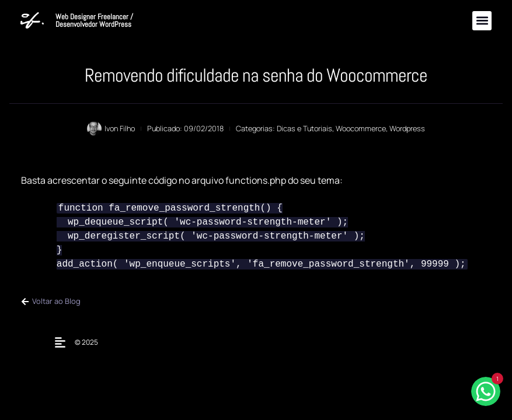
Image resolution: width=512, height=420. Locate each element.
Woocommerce (361, 128)
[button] (482, 21)
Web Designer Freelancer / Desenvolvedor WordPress (94, 20)
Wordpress (407, 128)
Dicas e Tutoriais (304, 128)
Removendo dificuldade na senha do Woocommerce (256, 75)
